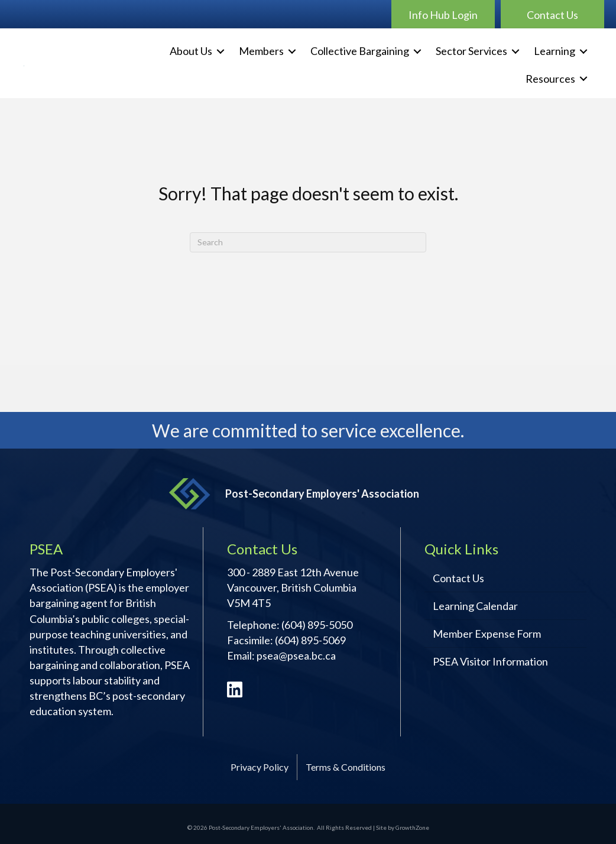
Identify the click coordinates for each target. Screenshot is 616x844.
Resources (550, 79)
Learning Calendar (475, 606)
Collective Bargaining (360, 51)
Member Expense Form (487, 634)
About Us (191, 51)
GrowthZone (412, 827)
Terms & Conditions (346, 767)
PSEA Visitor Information (490, 661)
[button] (443, 14)
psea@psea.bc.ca (296, 655)
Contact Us (458, 578)
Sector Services (471, 51)
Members (261, 51)
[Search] (308, 242)
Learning (555, 51)
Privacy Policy (260, 767)
